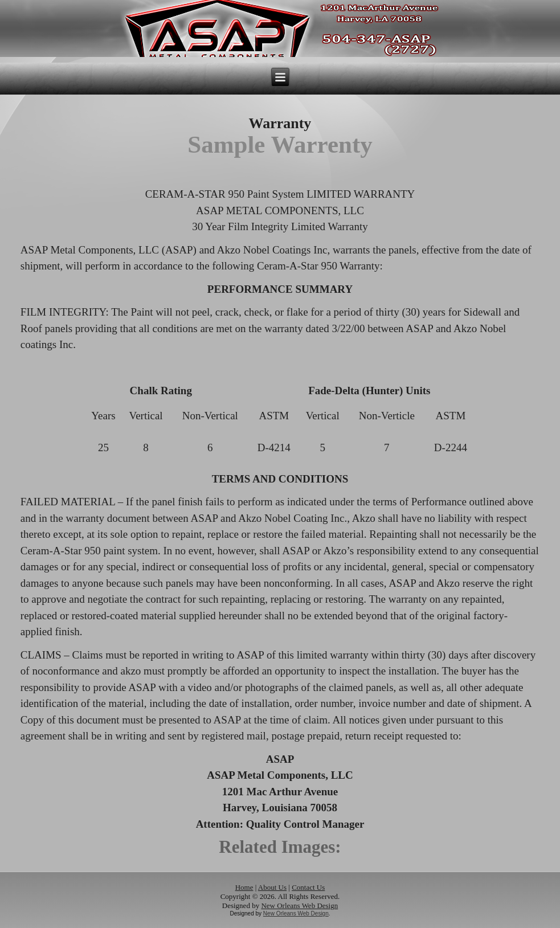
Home (244, 887)
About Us (272, 887)
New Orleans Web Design (299, 905)
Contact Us (308, 887)
